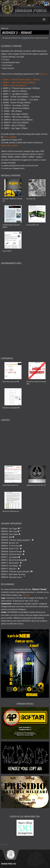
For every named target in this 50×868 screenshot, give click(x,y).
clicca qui (26, 595)
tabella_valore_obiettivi (9, 145)
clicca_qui (25, 39)
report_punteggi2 (10, 137)
